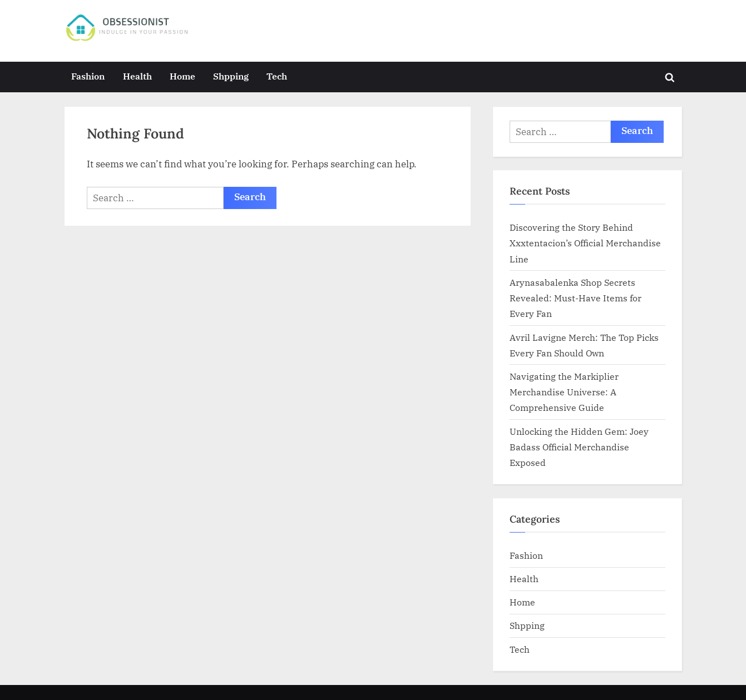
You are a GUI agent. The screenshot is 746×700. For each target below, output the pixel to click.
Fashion (88, 76)
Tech (277, 76)
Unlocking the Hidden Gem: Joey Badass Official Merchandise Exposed (579, 447)
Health (137, 76)
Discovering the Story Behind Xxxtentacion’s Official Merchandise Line (585, 243)
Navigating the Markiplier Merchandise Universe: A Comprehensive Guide (564, 392)
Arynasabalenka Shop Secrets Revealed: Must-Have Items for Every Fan (575, 298)
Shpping (231, 76)
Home (182, 76)
